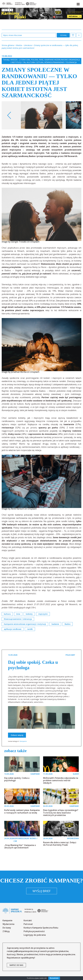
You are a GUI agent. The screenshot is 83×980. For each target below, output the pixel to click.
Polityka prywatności (34, 931)
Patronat (28, 924)
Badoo (68, 624)
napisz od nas (16, 965)
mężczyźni (43, 614)
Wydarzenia (8, 924)
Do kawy (7, 928)
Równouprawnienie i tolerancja (61, 62)
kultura (7, 614)
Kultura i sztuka (35, 62)
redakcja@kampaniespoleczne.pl (23, 951)
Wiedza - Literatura (20, 60)
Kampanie (23, 741)
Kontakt (28, 920)
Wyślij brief (42, 891)
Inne (41, 60)
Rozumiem (54, 978)
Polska (34, 60)
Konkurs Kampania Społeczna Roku (41, 928)
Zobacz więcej (17, 735)
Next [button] (74, 115)
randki (30, 629)
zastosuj (63, 35)
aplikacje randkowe (13, 629)
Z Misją (6, 931)
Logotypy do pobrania (35, 935)
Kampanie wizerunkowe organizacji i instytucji (25, 624)
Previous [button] (9, 115)
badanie (55, 624)
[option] (42, 115)
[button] (78, 4)
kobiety (29, 614)
